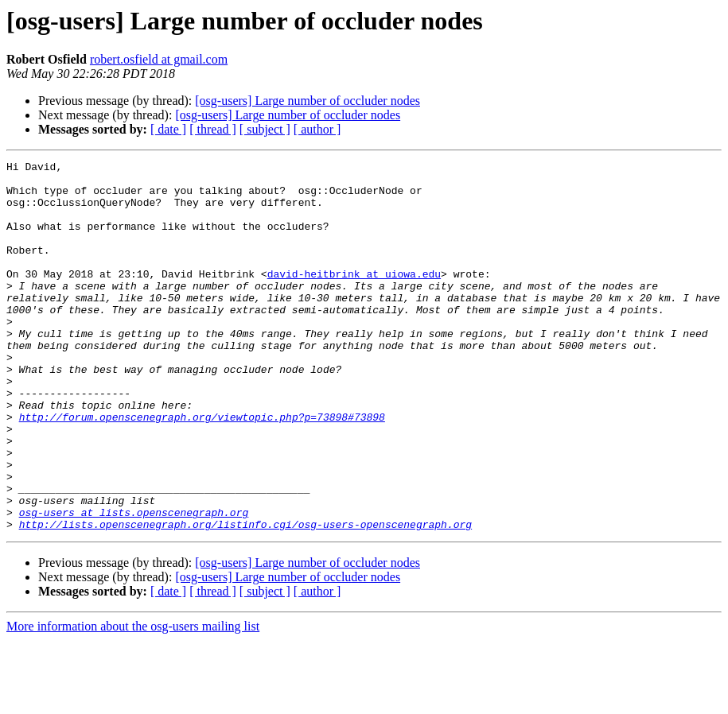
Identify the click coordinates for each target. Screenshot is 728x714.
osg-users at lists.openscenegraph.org (134, 584)
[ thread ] (213, 129)
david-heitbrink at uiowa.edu (354, 297)
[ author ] (317, 129)
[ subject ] (265, 129)
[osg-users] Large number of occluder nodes (308, 101)
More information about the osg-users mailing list (133, 700)
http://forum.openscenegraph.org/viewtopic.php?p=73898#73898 (202, 469)
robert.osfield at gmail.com (159, 59)
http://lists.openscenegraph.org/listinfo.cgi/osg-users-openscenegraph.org (245, 598)
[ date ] (168, 129)
